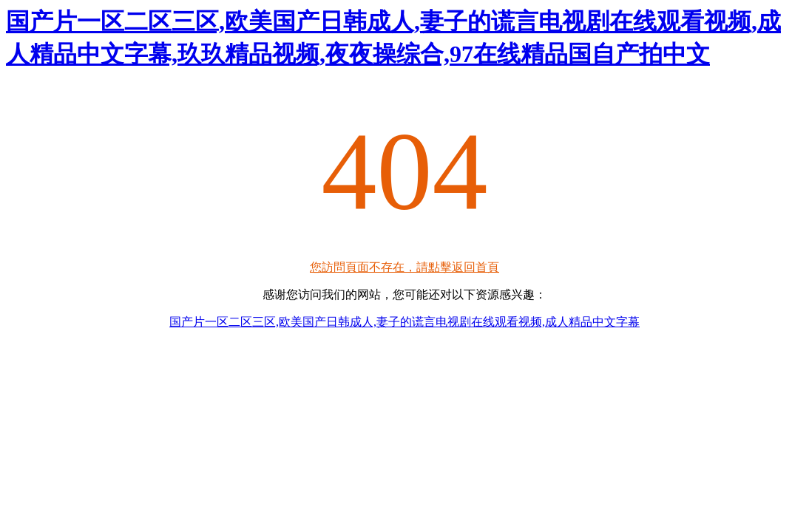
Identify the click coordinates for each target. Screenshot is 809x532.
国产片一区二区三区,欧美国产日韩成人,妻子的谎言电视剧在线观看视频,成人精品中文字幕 (404, 322)
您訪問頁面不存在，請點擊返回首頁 (404, 267)
